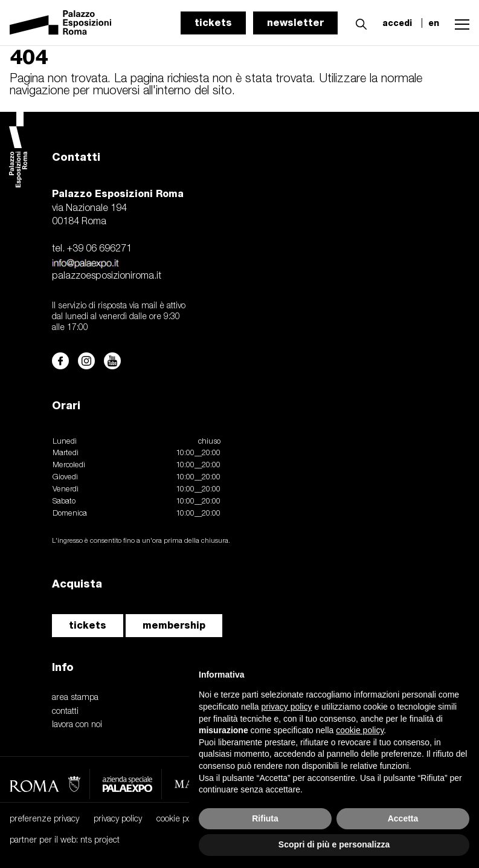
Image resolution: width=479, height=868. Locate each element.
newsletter (295, 23)
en (434, 23)
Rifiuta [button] (265, 818)
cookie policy (180, 819)
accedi (397, 23)
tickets (213, 23)
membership (174, 625)
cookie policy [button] (360, 730)
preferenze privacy (44, 819)
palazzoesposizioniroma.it (107, 276)
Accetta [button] (403, 818)
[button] (358, 22)
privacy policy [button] (287, 707)
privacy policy (118, 819)
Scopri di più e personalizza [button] (334, 844)
